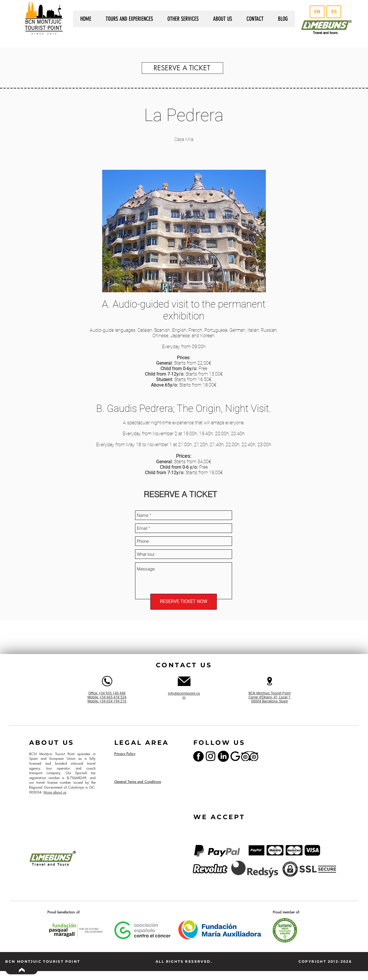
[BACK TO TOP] (22, 970)
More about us (55, 792)
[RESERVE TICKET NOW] (184, 602)
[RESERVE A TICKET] (182, 68)
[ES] (334, 12)
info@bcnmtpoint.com (184, 696)
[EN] (317, 12)
